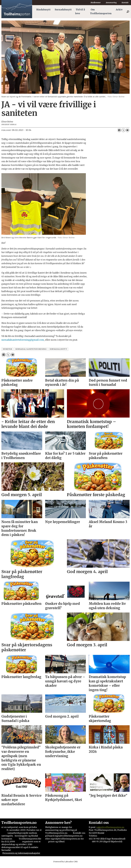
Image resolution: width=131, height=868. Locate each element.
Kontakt (125, 3)
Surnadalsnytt (63, 10)
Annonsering (111, 3)
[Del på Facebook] (119, 133)
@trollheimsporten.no (113, 830)
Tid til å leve (80, 12)
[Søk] (128, 12)
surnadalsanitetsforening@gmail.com (23, 342)
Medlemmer (96, 3)
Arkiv (119, 10)
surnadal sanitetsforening (31, 352)
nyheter (7, 352)
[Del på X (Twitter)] (123, 133)
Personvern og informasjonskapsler (21, 856)
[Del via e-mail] (127, 133)
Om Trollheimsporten (101, 12)
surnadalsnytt (58, 352)
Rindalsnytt (43, 10)
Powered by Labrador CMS (65, 864)
